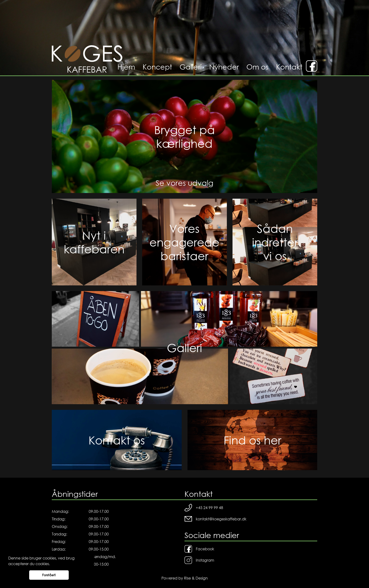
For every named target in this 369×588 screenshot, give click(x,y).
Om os (257, 67)
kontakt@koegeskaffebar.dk (215, 519)
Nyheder (224, 67)
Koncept (157, 67)
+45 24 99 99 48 (204, 508)
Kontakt (289, 67)
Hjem (126, 67)
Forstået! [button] (49, 575)
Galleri (191, 67)
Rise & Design (196, 578)
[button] (52, 564)
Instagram (199, 560)
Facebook (199, 549)
